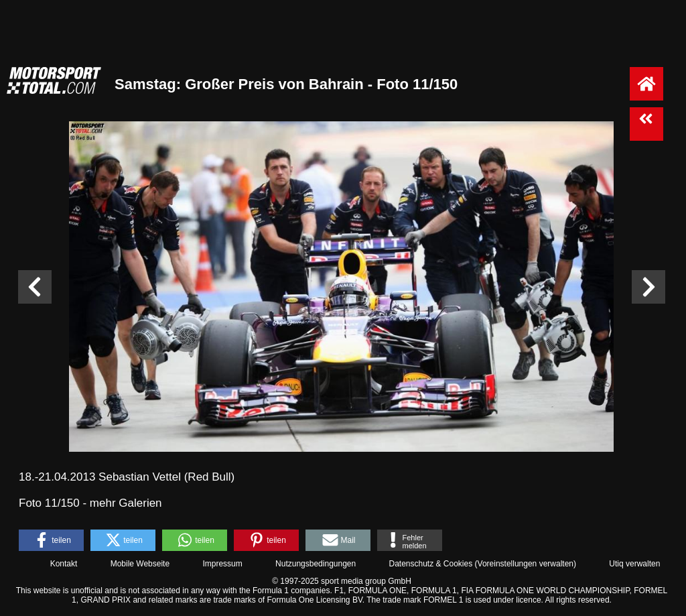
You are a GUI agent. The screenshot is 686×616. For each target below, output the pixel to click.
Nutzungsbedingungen (316, 564)
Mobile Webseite (140, 564)
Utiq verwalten (634, 564)
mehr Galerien (126, 503)
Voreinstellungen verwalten (526, 564)
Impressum (222, 564)
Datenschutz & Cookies (430, 564)
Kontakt (64, 564)
